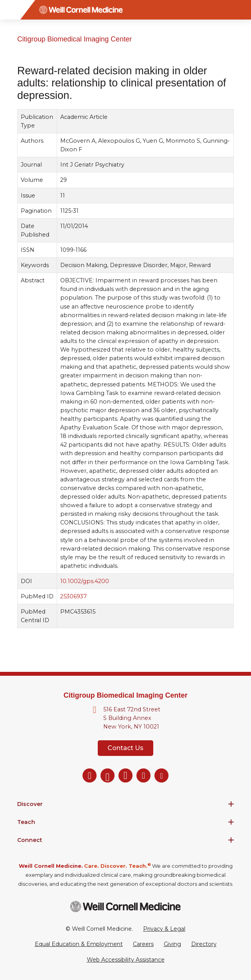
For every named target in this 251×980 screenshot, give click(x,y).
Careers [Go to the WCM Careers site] (143, 944)
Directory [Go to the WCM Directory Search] (204, 944)
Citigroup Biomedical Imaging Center (74, 39)
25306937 (74, 596)
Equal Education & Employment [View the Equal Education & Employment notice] (79, 944)
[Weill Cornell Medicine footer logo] (125, 906)
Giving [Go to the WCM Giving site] (172, 944)
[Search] (241, 10)
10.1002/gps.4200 (85, 581)
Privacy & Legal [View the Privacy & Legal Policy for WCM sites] (164, 929)
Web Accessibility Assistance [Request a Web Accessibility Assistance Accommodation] (126, 960)
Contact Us (125, 748)
